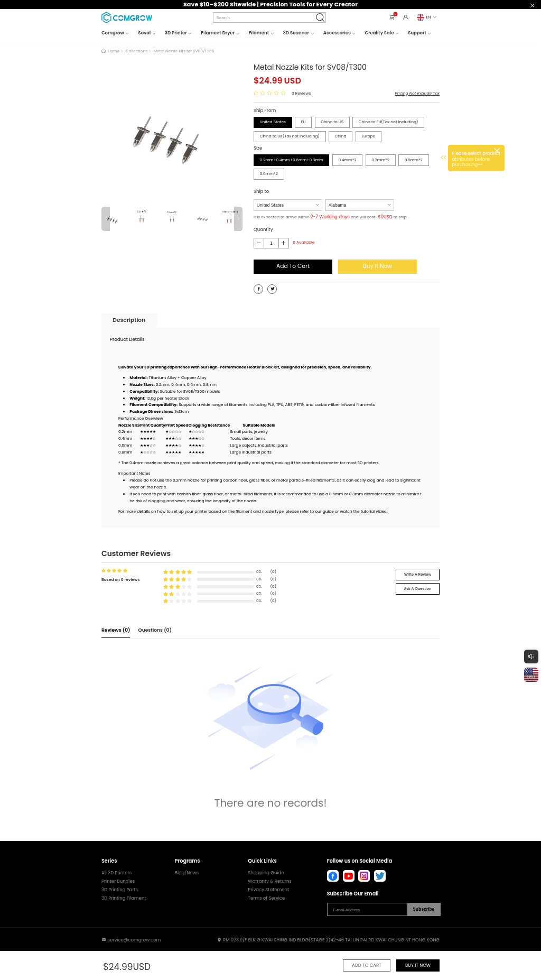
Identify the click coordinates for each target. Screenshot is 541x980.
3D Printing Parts (120, 890)
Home (114, 51)
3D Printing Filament (124, 898)
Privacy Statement (268, 890)
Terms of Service (266, 898)
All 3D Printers (116, 873)
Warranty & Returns (269, 881)
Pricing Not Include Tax (417, 93)
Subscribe (423, 909)
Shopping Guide (266, 873)
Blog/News (187, 873)
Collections (137, 51)
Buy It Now (377, 266)
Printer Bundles (118, 881)
